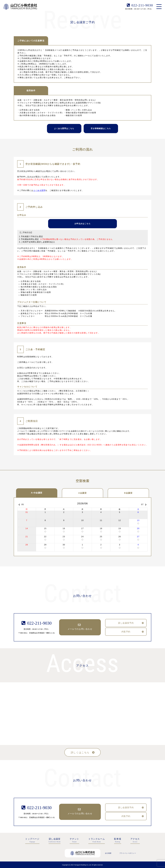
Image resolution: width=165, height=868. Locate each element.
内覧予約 (126, 632)
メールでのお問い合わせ (80, 629)
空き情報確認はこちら (101, 128)
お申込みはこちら (83, 224)
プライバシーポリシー (128, 853)
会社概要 (108, 853)
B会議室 (128, 493)
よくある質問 (39, 190)
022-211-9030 (142, 5)
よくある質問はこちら (64, 128)
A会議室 (82, 493)
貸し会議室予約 (126, 623)
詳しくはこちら (80, 753)
